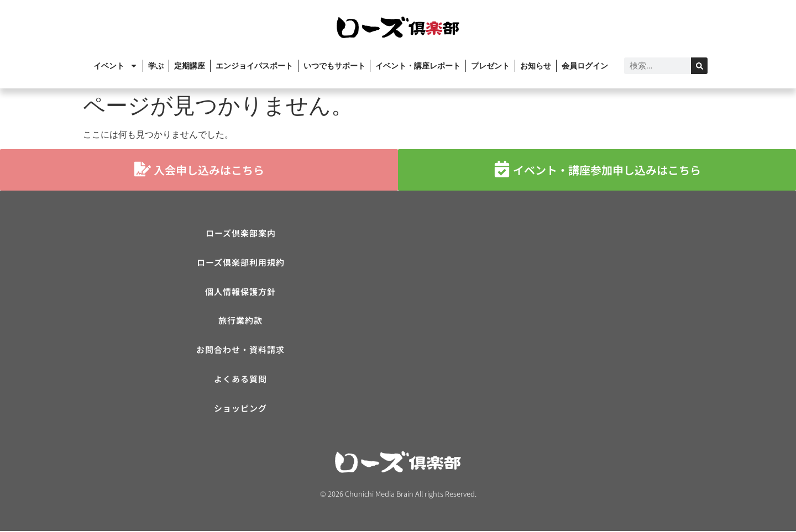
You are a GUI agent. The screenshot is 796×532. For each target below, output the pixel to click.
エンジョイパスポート (254, 66)
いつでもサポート (334, 66)
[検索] (699, 66)
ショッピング (240, 409)
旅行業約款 (240, 321)
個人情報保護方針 (240, 292)
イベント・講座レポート (418, 66)
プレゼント (490, 66)
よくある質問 (240, 380)
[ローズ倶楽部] (556, 307)
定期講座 (190, 66)
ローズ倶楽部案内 (241, 233)
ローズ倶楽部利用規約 (241, 263)
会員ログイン (585, 66)
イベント (116, 66)
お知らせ (536, 66)
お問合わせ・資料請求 (240, 351)
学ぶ (156, 66)
